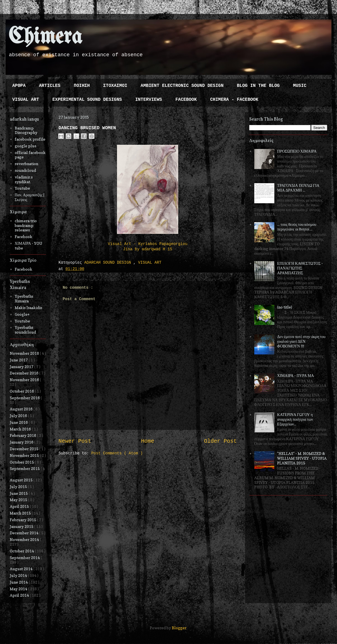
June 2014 (19, 582)
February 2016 (23, 435)
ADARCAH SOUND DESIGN (109, 263)
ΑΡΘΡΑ (19, 86)
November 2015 (25, 455)
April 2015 (20, 506)
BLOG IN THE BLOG (258, 86)
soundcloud (25, 170)
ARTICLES (50, 86)
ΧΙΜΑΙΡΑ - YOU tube (29, 246)
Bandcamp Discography (26, 130)
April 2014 (20, 595)
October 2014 (22, 551)
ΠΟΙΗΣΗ (82, 86)
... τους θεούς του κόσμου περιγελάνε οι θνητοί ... (297, 227)
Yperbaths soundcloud (25, 330)
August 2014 (22, 569)
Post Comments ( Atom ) (117, 453)
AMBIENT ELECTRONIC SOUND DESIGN (182, 86)
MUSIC (300, 86)
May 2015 (19, 500)
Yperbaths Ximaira (24, 298)
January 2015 (22, 526)
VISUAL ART (26, 100)
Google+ (22, 314)
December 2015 (25, 449)
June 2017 (19, 360)
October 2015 (22, 462)
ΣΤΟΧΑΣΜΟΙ (115, 86)
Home (147, 441)
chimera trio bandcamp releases (26, 225)
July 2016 (19, 416)
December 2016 (25, 373)
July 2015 (19, 487)
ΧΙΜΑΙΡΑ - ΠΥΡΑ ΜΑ (296, 375)
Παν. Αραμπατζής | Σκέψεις (30, 197)
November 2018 (25, 353)
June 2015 (19, 493)
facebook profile (30, 139)
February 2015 (23, 520)
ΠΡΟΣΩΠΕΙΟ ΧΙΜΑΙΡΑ (297, 151)
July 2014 (19, 575)
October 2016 (22, 391)
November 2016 (25, 380)
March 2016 (21, 429)
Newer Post (75, 441)
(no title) (285, 307)
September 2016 (25, 398)
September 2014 (25, 558)
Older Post (220, 441)
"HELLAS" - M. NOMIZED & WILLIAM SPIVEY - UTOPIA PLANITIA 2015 (302, 458)
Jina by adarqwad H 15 (148, 249)
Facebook (24, 237)
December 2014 (25, 533)
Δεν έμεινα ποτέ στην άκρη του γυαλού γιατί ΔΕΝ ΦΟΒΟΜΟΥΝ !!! (301, 341)
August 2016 (22, 409)
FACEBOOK (186, 100)
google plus (25, 146)
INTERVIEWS (149, 100)
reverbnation (26, 164)
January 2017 (22, 367)
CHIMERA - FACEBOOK (234, 100)
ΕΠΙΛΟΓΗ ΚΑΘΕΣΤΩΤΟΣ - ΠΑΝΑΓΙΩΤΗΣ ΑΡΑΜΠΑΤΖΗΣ (300, 268)
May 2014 (19, 589)
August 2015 (22, 480)
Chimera (45, 37)
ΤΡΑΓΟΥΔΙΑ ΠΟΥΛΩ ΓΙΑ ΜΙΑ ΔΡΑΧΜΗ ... (298, 188)
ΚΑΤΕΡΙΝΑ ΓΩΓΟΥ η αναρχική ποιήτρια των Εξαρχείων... (295, 419)
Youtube (22, 188)
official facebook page (30, 155)
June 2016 (19, 422)
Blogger (179, 628)
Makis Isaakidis (28, 308)
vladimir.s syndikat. (24, 179)
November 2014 (25, 539)
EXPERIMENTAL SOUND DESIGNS (87, 100)
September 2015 (25, 468)
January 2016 (22, 442)
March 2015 (21, 513)
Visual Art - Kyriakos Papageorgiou (148, 244)
